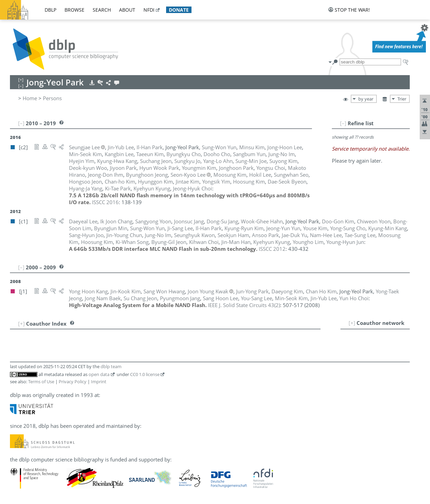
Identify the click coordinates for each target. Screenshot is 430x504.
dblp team (111, 366)
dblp (50, 10)
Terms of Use (41, 382)
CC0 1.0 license (145, 374)
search (102, 10)
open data (99, 374)
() (244, 305)
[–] (343, 123)
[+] (352, 323)
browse (74, 10)
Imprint (99, 382)
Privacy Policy (73, 382)
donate (179, 10)
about (127, 10)
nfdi (149, 10)
